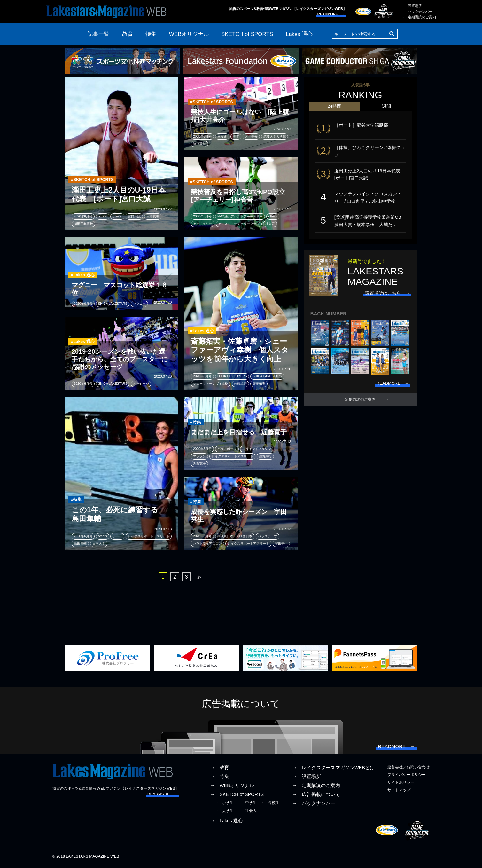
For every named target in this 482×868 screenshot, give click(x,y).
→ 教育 (220, 769)
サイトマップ (399, 792)
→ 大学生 (224, 813)
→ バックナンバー (417, 12)
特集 (151, 34)
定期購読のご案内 (360, 406)
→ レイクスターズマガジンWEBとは (333, 769)
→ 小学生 (224, 805)
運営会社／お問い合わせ (408, 769)
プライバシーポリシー (407, 777)
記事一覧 (98, 34)
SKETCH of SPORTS (247, 34)
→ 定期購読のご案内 (418, 17)
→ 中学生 (247, 805)
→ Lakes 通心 (226, 823)
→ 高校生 (270, 805)
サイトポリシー (401, 784)
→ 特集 (220, 778)
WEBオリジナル (189, 34)
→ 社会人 (247, 813)
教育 (128, 34)
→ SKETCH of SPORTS (237, 797)
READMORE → (331, 14)
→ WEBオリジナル (232, 787)
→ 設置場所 (411, 6)
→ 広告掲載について (316, 797)
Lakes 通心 (299, 34)
